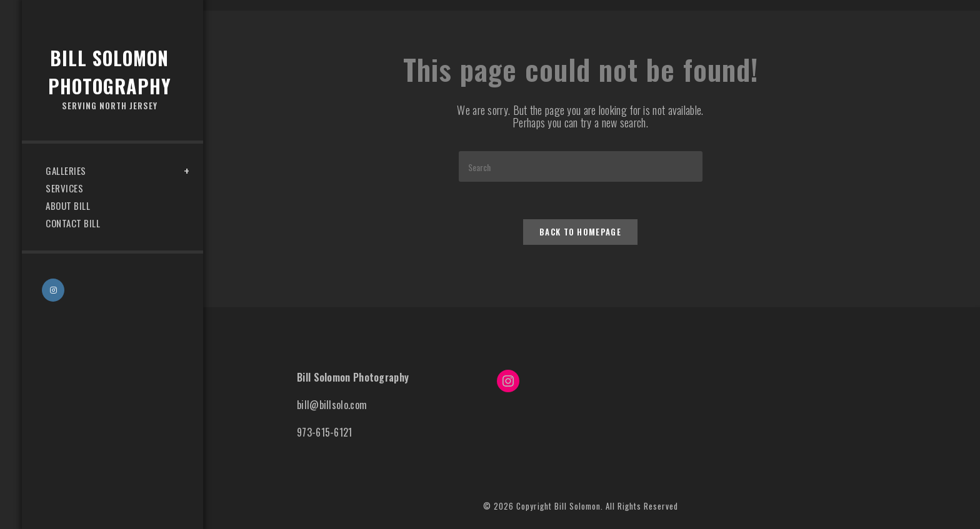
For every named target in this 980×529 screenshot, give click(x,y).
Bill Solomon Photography (109, 78)
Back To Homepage (580, 232)
